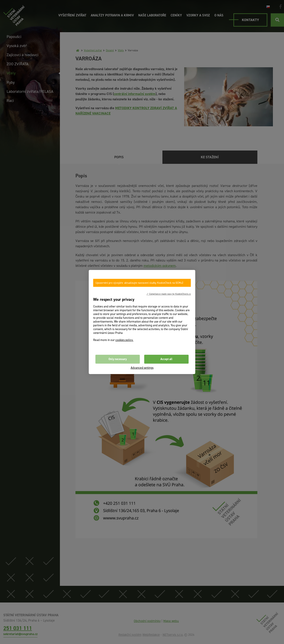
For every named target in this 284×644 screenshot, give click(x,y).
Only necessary (118, 359)
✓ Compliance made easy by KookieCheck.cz (169, 294)
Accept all (166, 359)
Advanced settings (142, 368)
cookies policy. (124, 340)
